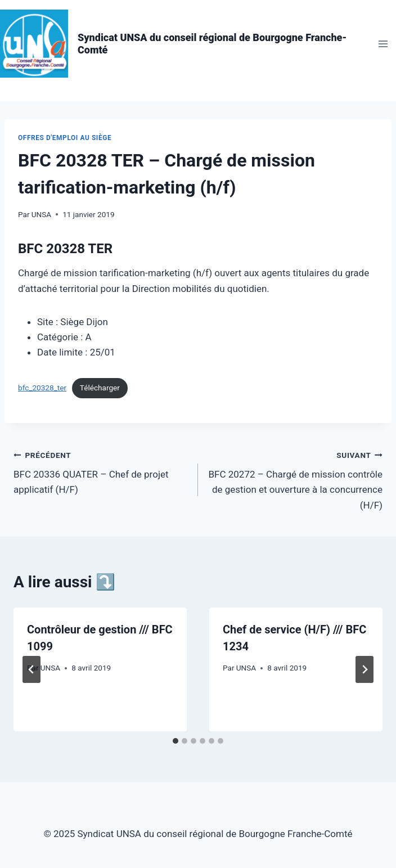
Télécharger (100, 388)
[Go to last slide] (31, 669)
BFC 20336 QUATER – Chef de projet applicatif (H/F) (101, 471)
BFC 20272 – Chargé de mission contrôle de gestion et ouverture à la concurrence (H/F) (295, 479)
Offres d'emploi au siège (65, 138)
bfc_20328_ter (42, 388)
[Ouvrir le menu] (383, 44)
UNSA (41, 214)
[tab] (175, 741)
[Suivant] (364, 669)
